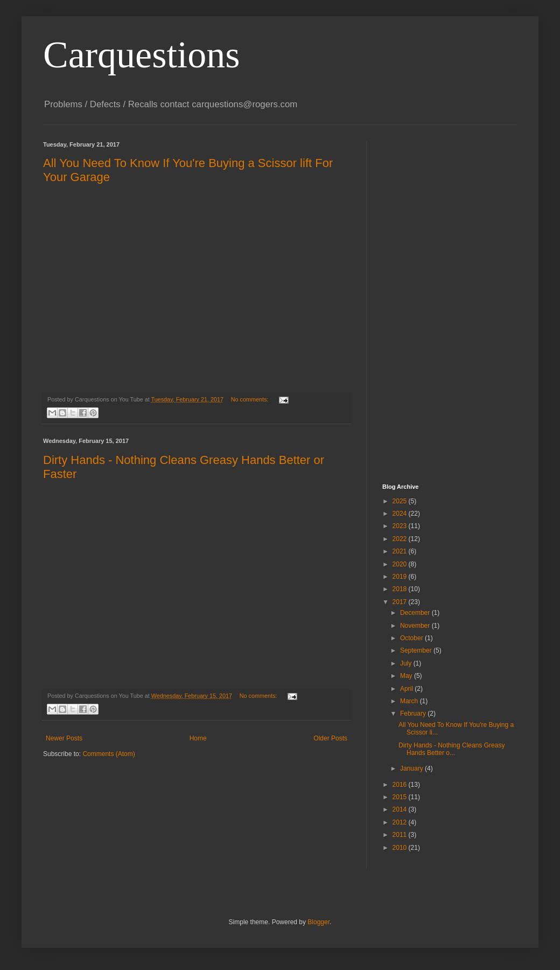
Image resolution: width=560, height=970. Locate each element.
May (407, 676)
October (412, 638)
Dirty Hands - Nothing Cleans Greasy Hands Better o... (451, 749)
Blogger (318, 922)
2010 (401, 848)
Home (198, 738)
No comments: (251, 399)
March (410, 701)
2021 (401, 551)
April (407, 689)
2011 (401, 835)
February (414, 713)
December (416, 613)
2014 (401, 809)
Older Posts (330, 738)
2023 (401, 526)
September (417, 650)
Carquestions (142, 55)
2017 (401, 602)
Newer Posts (64, 738)
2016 (401, 785)
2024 (401, 514)
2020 (401, 564)
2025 (401, 501)
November (416, 626)
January (412, 768)
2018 (401, 589)
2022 (401, 539)
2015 (401, 797)
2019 (401, 577)
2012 (401, 822)
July (407, 663)
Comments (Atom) (108, 754)
